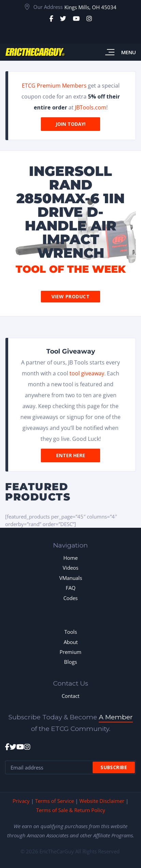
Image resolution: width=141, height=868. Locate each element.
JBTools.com (91, 107)
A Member (116, 717)
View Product (70, 296)
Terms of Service (54, 801)
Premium (70, 652)
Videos (70, 568)
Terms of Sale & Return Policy (71, 810)
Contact (70, 696)
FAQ (71, 588)
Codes (70, 598)
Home (70, 558)
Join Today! (70, 124)
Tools (71, 632)
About (71, 642)
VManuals (71, 578)
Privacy (21, 801)
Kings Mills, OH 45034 (90, 7)
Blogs (70, 662)
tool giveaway (87, 373)
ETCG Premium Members (54, 86)
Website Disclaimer (102, 801)
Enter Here (71, 455)
